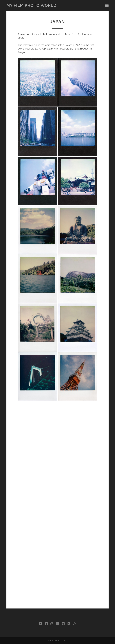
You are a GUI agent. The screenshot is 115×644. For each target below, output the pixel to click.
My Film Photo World (32, 5)
